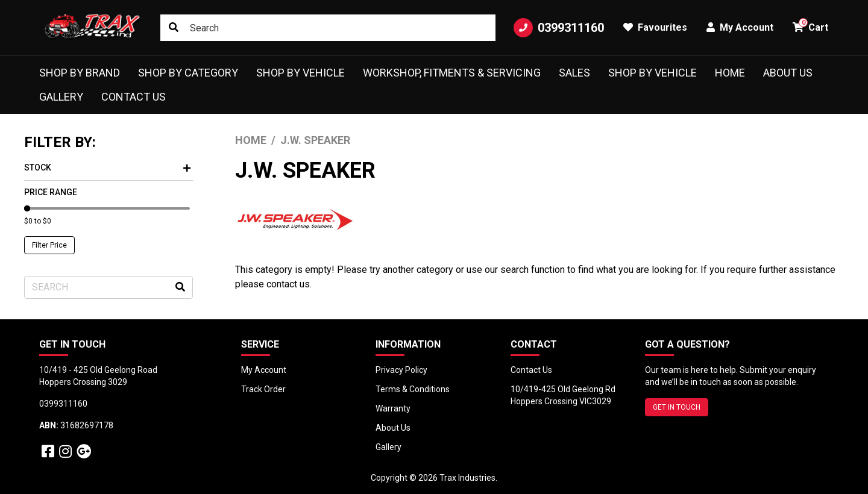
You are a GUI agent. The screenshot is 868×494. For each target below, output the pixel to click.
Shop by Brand (80, 73)
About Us (788, 73)
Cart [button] (810, 26)
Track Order (263, 389)
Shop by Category (188, 73)
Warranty (393, 408)
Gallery (61, 97)
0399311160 (559, 28)
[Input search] (328, 28)
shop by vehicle (653, 73)
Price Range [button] (51, 192)
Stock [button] (107, 167)
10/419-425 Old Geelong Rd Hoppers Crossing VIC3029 (563, 395)
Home (730, 73)
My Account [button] (740, 27)
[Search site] (174, 28)
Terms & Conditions (413, 389)
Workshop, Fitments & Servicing (452, 73)
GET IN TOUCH (677, 407)
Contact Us (134, 97)
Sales (574, 73)
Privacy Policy (401, 370)
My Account (264, 370)
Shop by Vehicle (300, 73)
